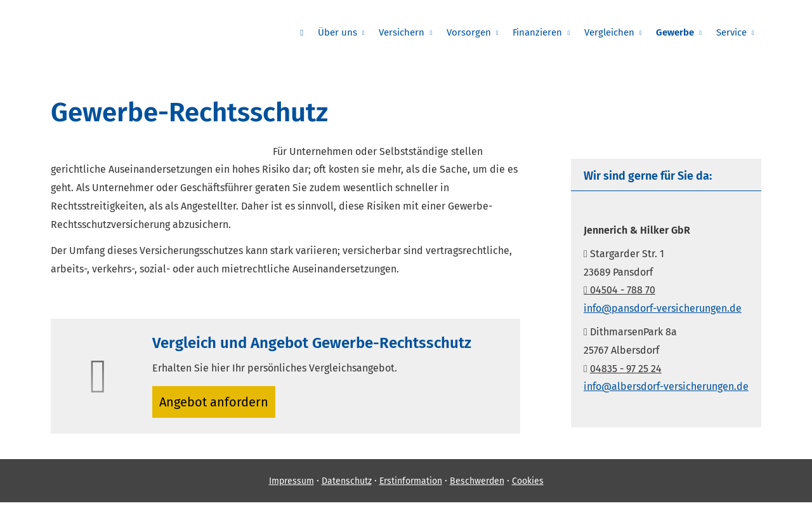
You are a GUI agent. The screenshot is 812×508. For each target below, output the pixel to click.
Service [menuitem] (733, 32)
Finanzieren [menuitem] (548, 32)
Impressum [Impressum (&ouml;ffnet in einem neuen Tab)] (291, 486)
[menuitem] (324, 32)
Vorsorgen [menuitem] (483, 32)
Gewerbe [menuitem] (680, 32)
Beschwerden (477, 486)
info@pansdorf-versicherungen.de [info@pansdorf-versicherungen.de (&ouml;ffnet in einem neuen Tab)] (663, 308)
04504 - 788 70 (619, 290)
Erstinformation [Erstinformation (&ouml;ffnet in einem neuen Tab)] (411, 486)
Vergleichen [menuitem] (617, 32)
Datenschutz (347, 486)
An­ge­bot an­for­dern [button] (219, 404)
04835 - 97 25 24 (626, 369)
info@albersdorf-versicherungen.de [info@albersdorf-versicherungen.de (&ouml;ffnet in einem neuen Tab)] (666, 386)
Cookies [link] (528, 486)
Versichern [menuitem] (419, 32)
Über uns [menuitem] (357, 32)
